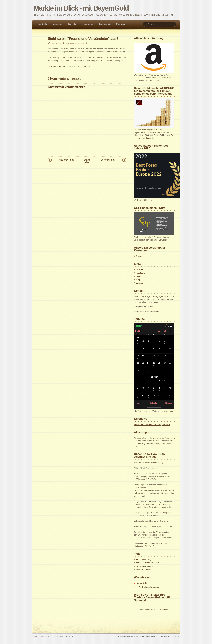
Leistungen (89, 24)
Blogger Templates (157, 636)
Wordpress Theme (131, 636)
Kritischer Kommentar (75, 43)
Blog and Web (173, 636)
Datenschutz (105, 24)
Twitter (139, 276)
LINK (136, 446)
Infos (158, 81)
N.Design (145, 636)
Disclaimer (73, 24)
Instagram (140, 283)
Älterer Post (108, 160)
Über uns (121, 24)
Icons (120, 636)
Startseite (43, 24)
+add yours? (75, 79)
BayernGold (142, 583)
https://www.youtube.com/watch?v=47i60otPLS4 (69, 66)
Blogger (165, 609)
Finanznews (141, 560)
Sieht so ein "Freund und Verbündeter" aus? (83, 39)
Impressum (58, 24)
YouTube (139, 269)
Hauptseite (140, 273)
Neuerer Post (66, 160)
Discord (139, 256)
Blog (138, 280)
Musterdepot (141, 570)
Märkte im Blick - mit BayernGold (81, 8)
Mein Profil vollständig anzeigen (147, 587)
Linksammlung (142, 566)
